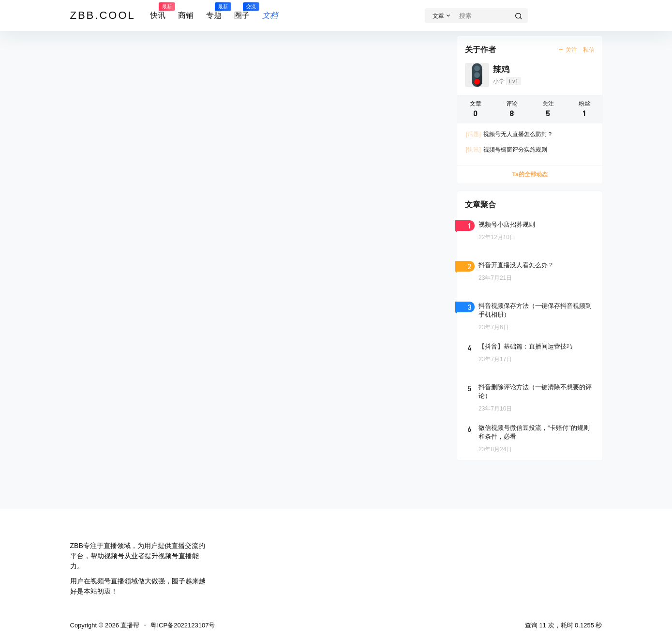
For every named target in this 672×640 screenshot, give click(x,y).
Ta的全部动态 (530, 174)
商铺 (186, 15)
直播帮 (129, 625)
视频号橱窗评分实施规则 (507, 150)
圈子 (242, 11)
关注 (567, 50)
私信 (589, 50)
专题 (214, 11)
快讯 (158, 11)
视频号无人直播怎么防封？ (509, 134)
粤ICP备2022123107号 (183, 625)
